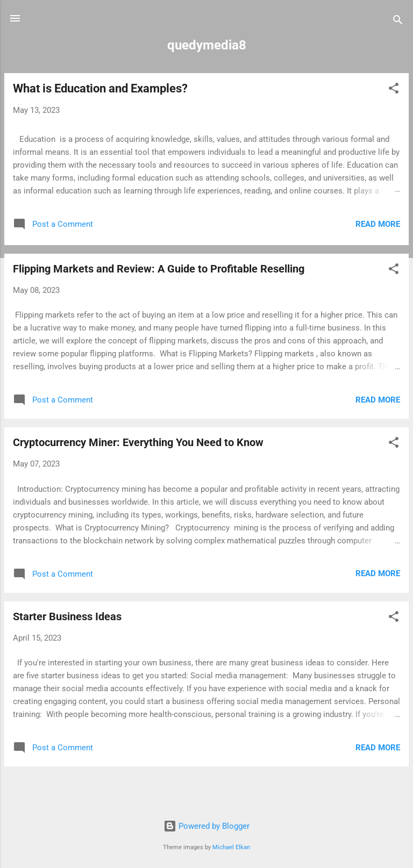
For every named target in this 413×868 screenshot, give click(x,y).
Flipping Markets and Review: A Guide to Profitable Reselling (159, 269)
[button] (394, 90)
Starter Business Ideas (67, 616)
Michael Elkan (231, 847)
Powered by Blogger (206, 826)
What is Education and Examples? (100, 88)
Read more (378, 224)
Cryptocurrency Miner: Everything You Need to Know (138, 442)
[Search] (398, 22)
